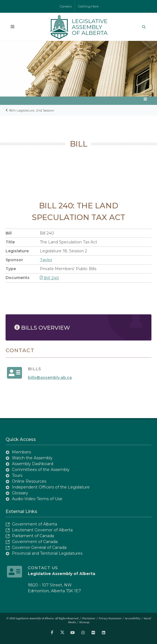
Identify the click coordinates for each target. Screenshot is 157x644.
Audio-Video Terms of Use (37, 499)
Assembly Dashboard (33, 464)
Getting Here (88, 6)
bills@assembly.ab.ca (50, 377)
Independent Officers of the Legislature (51, 487)
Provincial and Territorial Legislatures (47, 553)
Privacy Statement (110, 618)
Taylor (46, 260)
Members (21, 452)
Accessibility (133, 618)
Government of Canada (35, 542)
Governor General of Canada (39, 547)
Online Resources (29, 481)
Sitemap (84, 622)
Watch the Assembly (32, 458)
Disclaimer (89, 618)
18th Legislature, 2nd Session (32, 110)
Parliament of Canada (33, 536)
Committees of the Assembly (41, 470)
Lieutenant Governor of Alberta (42, 530)
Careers (66, 6)
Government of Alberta (35, 524)
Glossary (20, 493)
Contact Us (43, 568)
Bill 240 (49, 278)
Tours (17, 475)
